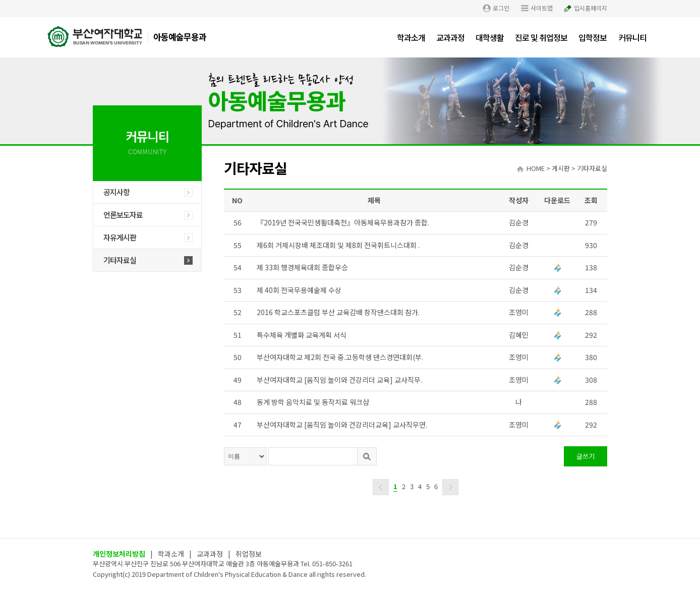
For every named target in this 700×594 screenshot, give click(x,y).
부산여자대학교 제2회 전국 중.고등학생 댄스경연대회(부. (340, 357)
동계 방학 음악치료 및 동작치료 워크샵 (313, 402)
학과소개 (411, 37)
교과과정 (450, 37)
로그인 (501, 8)
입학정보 (593, 37)
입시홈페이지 (591, 8)
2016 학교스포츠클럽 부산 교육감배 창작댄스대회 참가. (338, 312)
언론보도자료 (123, 215)
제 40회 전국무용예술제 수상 (299, 290)
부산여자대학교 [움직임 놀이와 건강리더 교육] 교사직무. (339, 380)
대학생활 (490, 37)
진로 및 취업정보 (541, 37)
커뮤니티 (632, 37)
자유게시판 (120, 237)
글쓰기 (586, 456)
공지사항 (116, 192)
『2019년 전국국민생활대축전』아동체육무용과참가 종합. (343, 222)
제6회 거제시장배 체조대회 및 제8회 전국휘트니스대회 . (338, 245)
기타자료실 (120, 260)
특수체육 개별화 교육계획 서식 (302, 335)
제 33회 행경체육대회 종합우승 (302, 267)
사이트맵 (542, 8)
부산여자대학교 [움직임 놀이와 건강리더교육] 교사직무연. (342, 425)
